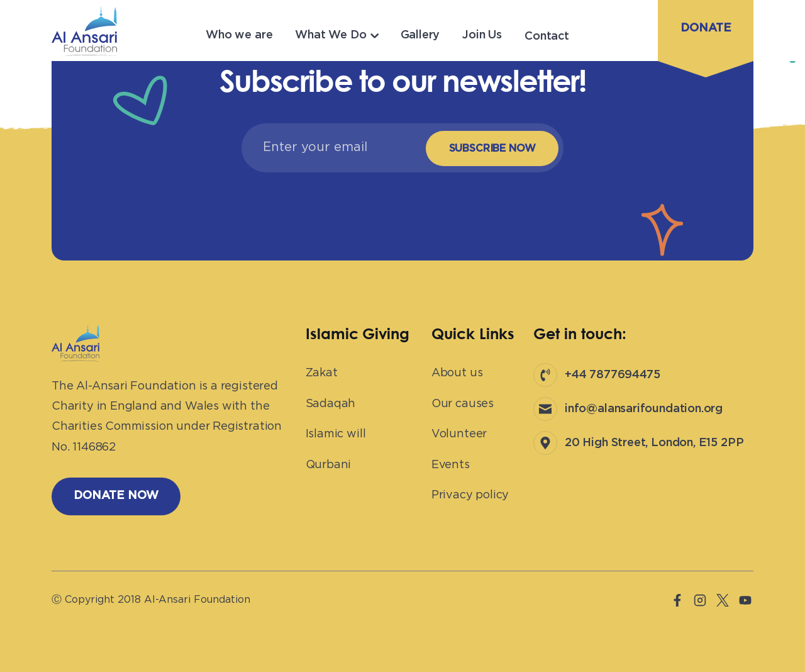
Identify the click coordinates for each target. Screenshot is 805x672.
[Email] (330, 147)
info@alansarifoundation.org (644, 409)
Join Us (482, 35)
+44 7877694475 (612, 375)
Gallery (420, 35)
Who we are (239, 35)
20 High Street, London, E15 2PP (654, 443)
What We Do (330, 35)
